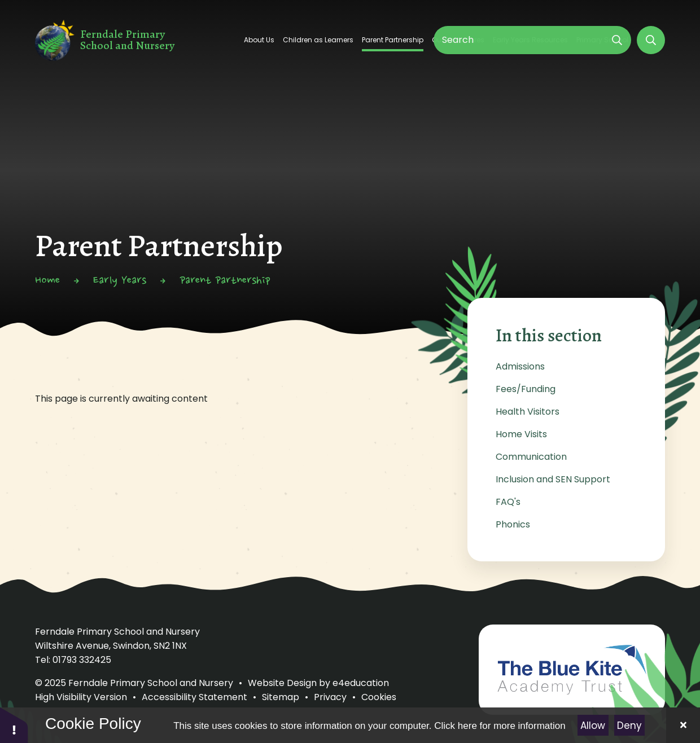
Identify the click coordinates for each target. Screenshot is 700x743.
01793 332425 (82, 660)
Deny (629, 726)
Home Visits (521, 434)
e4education (361, 683)
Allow (593, 726)
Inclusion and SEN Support (553, 479)
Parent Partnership (225, 281)
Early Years (120, 281)
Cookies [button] (379, 697)
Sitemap (281, 697)
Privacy (330, 697)
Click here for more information (500, 726)
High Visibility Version (81, 697)
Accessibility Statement (194, 697)
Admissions (520, 366)
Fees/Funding (526, 389)
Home (47, 281)
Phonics (513, 524)
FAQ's (508, 502)
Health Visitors (528, 412)
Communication (531, 457)
